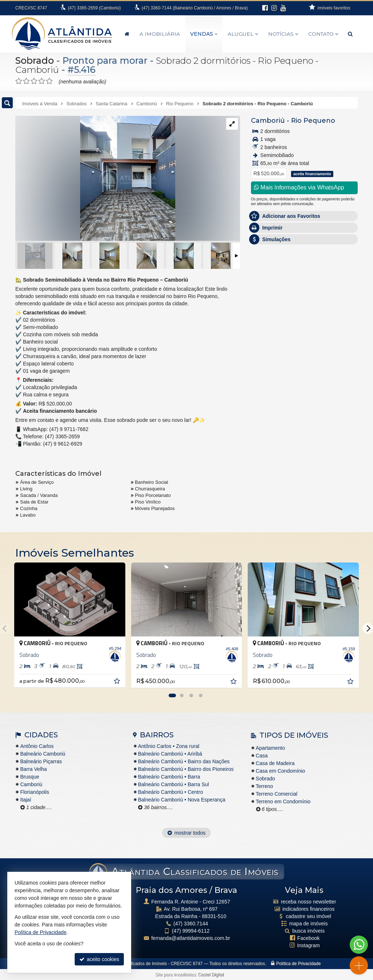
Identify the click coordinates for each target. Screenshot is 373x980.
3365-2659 (94, 8)
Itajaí (25, 800)
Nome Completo (273, 324)
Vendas (204, 34)
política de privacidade (276, 412)
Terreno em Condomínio (283, 801)
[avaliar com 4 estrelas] (42, 81)
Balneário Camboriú (43, 754)
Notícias (283, 34)
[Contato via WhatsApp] (359, 945)
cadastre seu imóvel (309, 916)
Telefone (264, 374)
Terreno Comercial (276, 794)
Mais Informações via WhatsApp (299, 187)
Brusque (30, 777)
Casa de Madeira (275, 763)
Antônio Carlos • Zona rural (169, 746)
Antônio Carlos (37, 746)
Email (261, 349)
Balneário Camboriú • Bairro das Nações (184, 761)
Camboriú (268, 121)
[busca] (350, 34)
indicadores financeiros (308, 909)
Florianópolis (34, 792)
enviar (339, 400)
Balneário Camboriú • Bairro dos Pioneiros (186, 769)
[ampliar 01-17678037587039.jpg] (95, 179)
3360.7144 (191, 924)
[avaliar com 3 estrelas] (34, 81)
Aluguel (243, 34)
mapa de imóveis (309, 924)
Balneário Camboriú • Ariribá (170, 754)
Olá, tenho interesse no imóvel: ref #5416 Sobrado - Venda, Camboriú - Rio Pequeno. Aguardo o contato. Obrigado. (304, 301)
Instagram (309, 945)
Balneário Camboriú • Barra (169, 777)
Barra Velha (33, 769)
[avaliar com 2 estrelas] (26, 81)
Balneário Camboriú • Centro (170, 792)
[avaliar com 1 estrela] (19, 81)
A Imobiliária (160, 34)
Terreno (264, 786)
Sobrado (35, 60)
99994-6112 (191, 931)
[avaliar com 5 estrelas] (49, 81)
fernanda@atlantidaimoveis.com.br (191, 938)
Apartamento (270, 748)
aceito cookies (99, 959)
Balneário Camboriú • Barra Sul (174, 784)
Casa (262, 756)
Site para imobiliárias (175, 975)
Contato (323, 34)
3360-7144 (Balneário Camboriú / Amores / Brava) (195, 8)
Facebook (308, 938)
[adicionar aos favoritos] (118, 682)
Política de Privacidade (298, 964)
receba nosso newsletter (309, 902)
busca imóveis (308, 931)
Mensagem (267, 284)
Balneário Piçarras (41, 761)
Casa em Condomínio (280, 771)
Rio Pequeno (313, 121)
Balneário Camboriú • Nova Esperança (182, 800)
